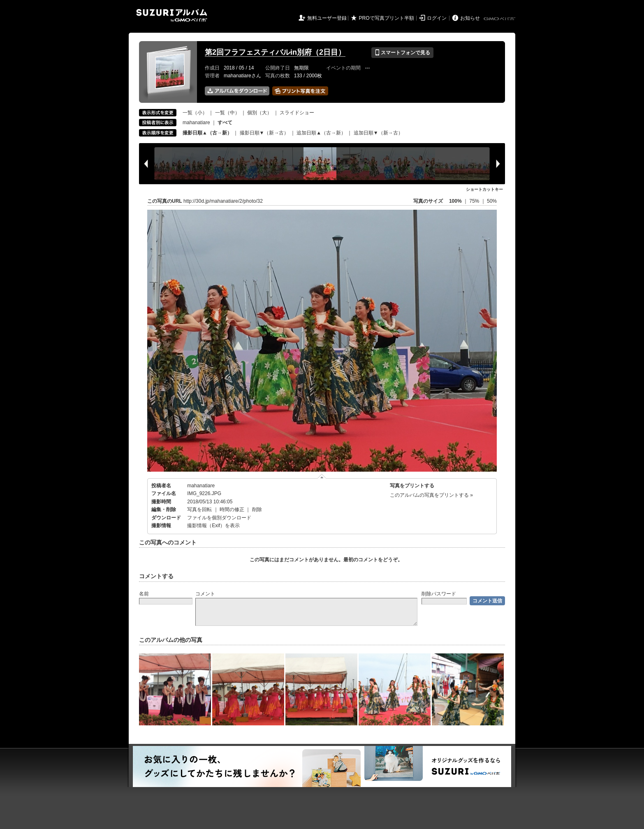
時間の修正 (232, 509)
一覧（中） (227, 113)
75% (475, 201)
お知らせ (470, 18)
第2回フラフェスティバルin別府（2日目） (275, 52)
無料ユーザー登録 (327, 18)
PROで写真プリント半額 (387, 18)
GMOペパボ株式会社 (500, 19)
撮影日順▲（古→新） (207, 133)
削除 (257, 509)
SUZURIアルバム (172, 15)
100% (455, 201)
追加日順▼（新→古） (378, 133)
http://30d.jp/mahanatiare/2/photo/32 (223, 201)
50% (492, 201)
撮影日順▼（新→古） (264, 133)
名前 (144, 594)
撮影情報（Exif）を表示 (213, 526)
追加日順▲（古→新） (321, 133)
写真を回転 (199, 509)
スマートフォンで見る (402, 53)
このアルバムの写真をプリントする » (431, 495)
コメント (205, 594)
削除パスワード (439, 594)
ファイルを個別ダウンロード (219, 518)
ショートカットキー (484, 189)
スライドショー (297, 113)
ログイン (437, 18)
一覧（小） (195, 113)
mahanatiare (196, 123)
